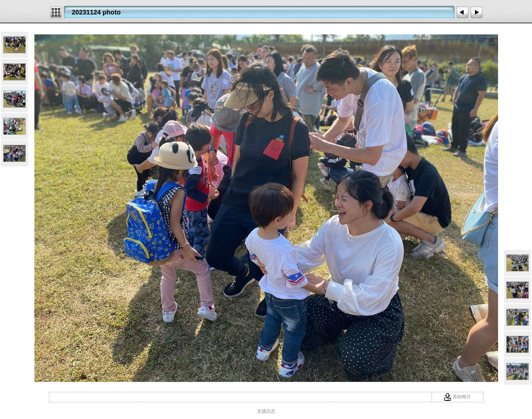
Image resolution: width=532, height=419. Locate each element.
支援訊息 (266, 411)
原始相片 (457, 397)
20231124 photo (96, 12)
